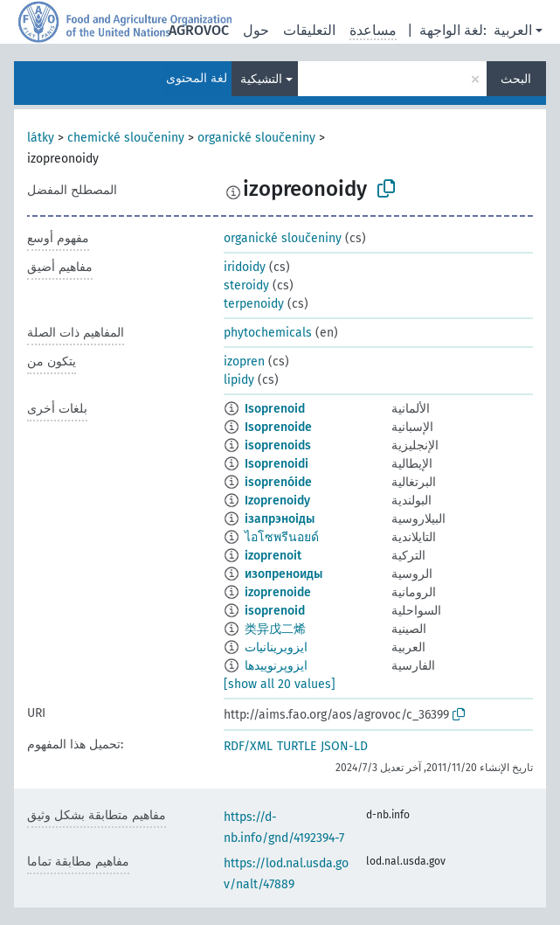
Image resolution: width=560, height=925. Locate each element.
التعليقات (309, 30)
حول (256, 30)
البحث (516, 79)
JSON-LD (344, 746)
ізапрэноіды (280, 519)
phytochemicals (268, 333)
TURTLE (297, 746)
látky (41, 138)
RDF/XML (248, 746)
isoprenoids (278, 445)
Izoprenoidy (277, 501)
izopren (244, 362)
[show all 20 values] (280, 684)
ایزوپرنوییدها (276, 666)
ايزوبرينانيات (276, 647)
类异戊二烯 (275, 629)
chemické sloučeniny (126, 138)
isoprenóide (278, 482)
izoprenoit (273, 556)
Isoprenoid (275, 409)
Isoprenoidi (277, 464)
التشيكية (261, 79)
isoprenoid (275, 611)
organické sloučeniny (256, 138)
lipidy (239, 380)
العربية (513, 30)
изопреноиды (283, 574)
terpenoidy (254, 304)
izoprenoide (278, 592)
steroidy (246, 285)
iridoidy (245, 267)
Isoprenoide (278, 427)
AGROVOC (199, 30)
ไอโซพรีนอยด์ (282, 537)
